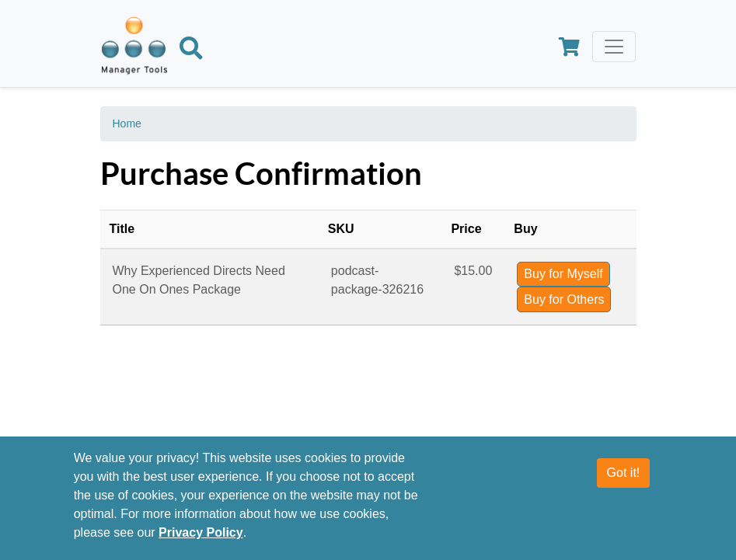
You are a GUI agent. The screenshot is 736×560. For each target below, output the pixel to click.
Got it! (624, 473)
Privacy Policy (201, 532)
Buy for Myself (563, 274)
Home (127, 123)
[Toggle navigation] (614, 47)
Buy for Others (564, 299)
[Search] (191, 51)
